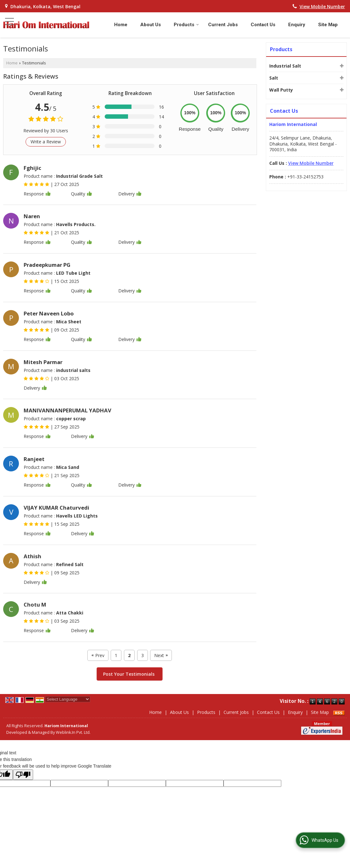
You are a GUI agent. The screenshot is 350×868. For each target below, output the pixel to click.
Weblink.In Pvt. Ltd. (73, 732)
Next (161, 655)
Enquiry (297, 25)
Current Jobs (223, 25)
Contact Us (263, 25)
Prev (98, 655)
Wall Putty (281, 90)
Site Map (328, 25)
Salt (274, 78)
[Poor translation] (23, 775)
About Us (151, 25)
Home (121, 25)
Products (186, 25)
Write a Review (46, 142)
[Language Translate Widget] (68, 699)
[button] (322, 6)
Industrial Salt (285, 66)
